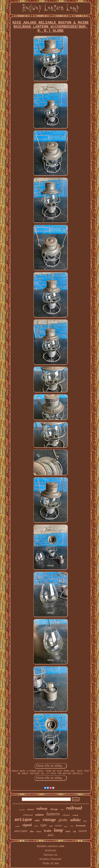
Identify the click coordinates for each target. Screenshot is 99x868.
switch (83, 831)
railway (42, 809)
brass (39, 831)
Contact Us (51, 855)
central (75, 815)
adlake (76, 820)
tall (74, 831)
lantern (53, 814)
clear (72, 826)
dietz (51, 835)
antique (23, 820)
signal (27, 825)
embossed (28, 815)
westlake (21, 831)
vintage (49, 820)
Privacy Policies (51, 859)
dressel (31, 809)
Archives (51, 850)
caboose (66, 815)
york (36, 826)
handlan (22, 810)
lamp (59, 830)
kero (85, 821)
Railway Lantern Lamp (51, 846)
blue (32, 831)
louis (68, 831)
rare (37, 820)
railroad (74, 808)
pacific (18, 826)
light (43, 825)
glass (66, 826)
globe (63, 820)
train (48, 831)
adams (39, 815)
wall (51, 826)
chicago (54, 809)
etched (58, 826)
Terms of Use (51, 863)
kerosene (81, 826)
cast (62, 810)
